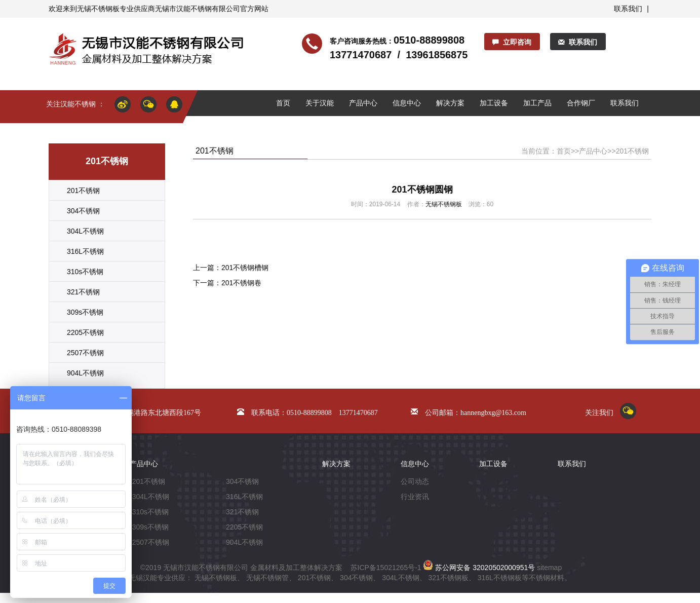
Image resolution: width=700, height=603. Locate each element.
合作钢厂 (581, 103)
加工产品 (537, 103)
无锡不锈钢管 (267, 578)
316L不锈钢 (85, 251)
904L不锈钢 (85, 373)
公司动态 (415, 481)
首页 (283, 103)
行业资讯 (415, 497)
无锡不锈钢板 (98, 9)
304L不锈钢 (85, 231)
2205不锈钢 (85, 332)
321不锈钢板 (448, 578)
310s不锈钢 (85, 272)
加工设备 (494, 103)
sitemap (549, 568)
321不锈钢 (83, 292)
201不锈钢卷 (241, 283)
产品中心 (363, 103)
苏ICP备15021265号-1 (386, 568)
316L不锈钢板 (500, 578)
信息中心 (407, 103)
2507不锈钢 (85, 353)
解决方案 (450, 103)
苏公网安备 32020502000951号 (479, 568)
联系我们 (628, 9)
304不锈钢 (83, 211)
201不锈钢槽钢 (245, 268)
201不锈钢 (83, 191)
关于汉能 (320, 103)
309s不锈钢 (85, 312)
